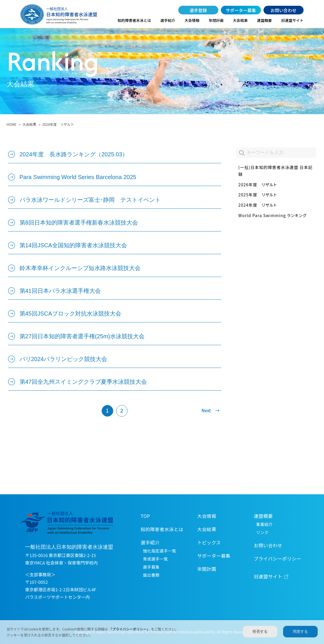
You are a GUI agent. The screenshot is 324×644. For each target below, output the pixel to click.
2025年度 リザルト (258, 195)
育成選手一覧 (155, 559)
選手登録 (198, 10)
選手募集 (151, 567)
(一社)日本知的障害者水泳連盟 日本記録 (276, 171)
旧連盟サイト (292, 20)
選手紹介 (168, 20)
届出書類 (151, 575)
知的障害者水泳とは (134, 20)
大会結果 (240, 20)
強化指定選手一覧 (159, 551)
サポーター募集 (241, 10)
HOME (12, 124)
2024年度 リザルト (258, 205)
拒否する (260, 631)
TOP (145, 516)
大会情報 (192, 20)
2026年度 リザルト (258, 185)
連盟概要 (264, 20)
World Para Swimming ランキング (273, 215)
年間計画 (216, 20)
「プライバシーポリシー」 (130, 629)
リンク (262, 532)
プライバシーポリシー (277, 558)
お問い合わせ (283, 10)
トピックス (209, 542)
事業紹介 (264, 524)
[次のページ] (208, 411)
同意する (300, 631)
